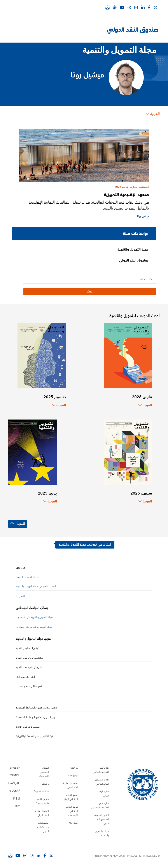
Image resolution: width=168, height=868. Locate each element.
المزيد (18, 524)
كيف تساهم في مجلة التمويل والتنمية (36, 587)
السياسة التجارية (139, 187)
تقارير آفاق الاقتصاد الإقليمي (100, 805)
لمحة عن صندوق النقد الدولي (70, 785)
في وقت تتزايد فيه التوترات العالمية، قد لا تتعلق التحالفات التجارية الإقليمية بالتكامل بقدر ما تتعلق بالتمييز (89, 205)
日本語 (17, 799)
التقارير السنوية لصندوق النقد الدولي (102, 819)
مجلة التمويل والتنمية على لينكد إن (34, 627)
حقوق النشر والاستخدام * (42, 801)
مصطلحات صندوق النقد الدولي (42, 827)
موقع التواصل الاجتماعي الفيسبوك (71, 811)
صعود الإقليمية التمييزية (126, 195)
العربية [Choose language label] (153, 114)
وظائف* (45, 784)
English (15, 768)
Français (14, 783)
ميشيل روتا (143, 216)
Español (15, 776)
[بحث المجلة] (89, 279)
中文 (18, 806)
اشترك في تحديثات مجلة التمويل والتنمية (85, 545)
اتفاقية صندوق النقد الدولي (41, 813)
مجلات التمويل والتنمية (102, 833)
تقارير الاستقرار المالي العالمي (102, 782)
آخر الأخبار (74, 768)
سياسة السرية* (41, 792)
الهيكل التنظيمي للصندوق (44, 772)
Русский (14, 791)
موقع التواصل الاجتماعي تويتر (71, 797)
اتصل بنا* (74, 823)
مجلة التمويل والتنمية (133, 249)
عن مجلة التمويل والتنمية (29, 577)
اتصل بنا (20, 596)
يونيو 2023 (121, 187)
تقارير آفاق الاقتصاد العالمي (101, 770)
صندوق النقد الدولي (134, 260)
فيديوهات (73, 776)
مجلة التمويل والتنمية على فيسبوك (34, 618)
